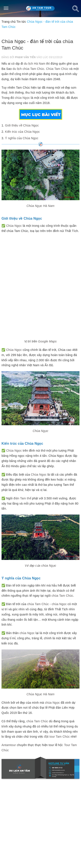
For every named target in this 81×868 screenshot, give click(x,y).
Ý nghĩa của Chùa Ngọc (22, 138)
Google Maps (47, 341)
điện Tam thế (22, 498)
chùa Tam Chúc (62, 596)
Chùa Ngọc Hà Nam (40, 206)
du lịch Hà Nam (35, 64)
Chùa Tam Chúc (57, 69)
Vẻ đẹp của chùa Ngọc (41, 566)
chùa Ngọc (22, 98)
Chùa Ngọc (14, 226)
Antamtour (9, 745)
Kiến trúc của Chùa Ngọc (22, 132)
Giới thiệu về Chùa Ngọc (22, 125)
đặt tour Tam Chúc (57, 737)
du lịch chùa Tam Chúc (29, 69)
